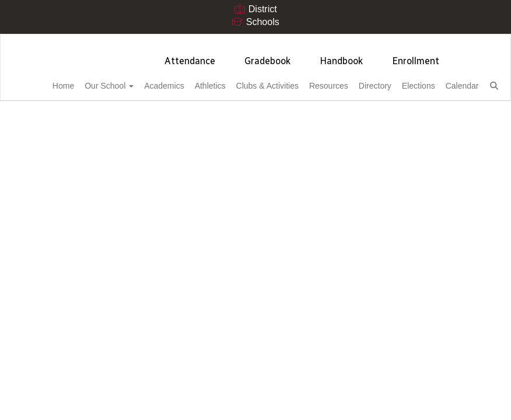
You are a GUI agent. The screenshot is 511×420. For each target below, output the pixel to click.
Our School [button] (90, 80)
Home (38, 80)
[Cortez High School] (256, 42)
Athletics (206, 80)
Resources (338, 80)
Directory (391, 80)
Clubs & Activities (270, 80)
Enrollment (416, 55)
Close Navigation (136, 114)
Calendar (43, 109)
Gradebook (267, 55)
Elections (442, 80)
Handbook (341, 55)
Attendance (190, 55)
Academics (152, 80)
